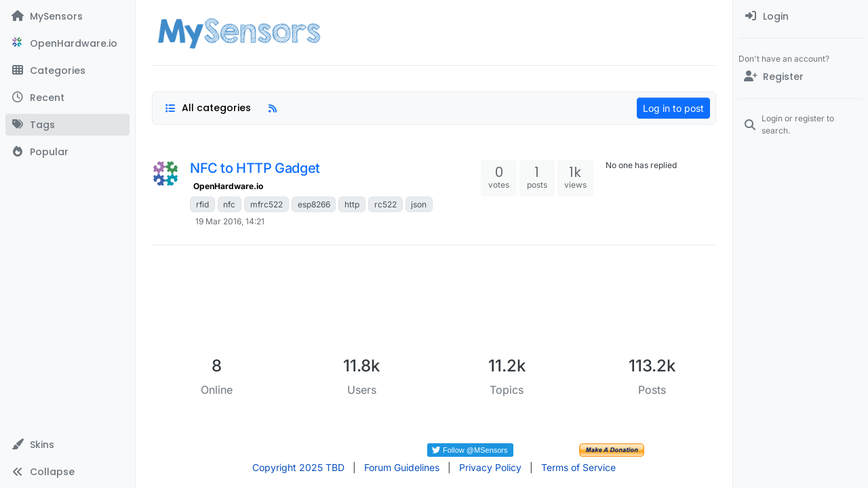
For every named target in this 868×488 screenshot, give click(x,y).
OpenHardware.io (228, 186)
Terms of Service (578, 467)
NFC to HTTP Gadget (255, 168)
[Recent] (67, 98)
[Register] (801, 77)
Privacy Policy (490, 467)
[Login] (801, 16)
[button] (67, 445)
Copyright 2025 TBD (298, 467)
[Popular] (67, 152)
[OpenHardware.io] (67, 43)
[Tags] (67, 125)
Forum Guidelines (402, 467)
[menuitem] (801, 16)
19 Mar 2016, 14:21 (230, 221)
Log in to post (673, 108)
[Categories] (67, 70)
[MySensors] (67, 16)
